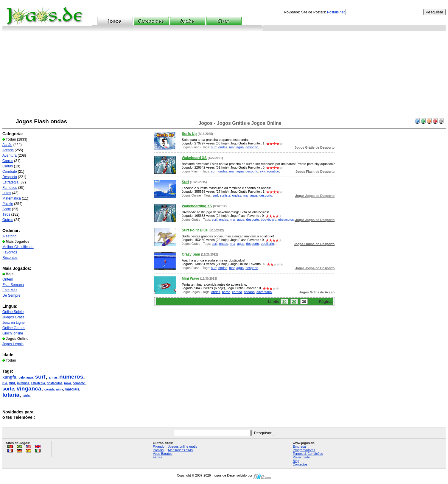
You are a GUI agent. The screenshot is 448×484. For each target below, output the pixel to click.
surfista (225, 195)
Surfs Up (189, 134)
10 (284, 302)
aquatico (273, 171)
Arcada (8, 150)
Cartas (8, 166)
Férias (157, 457)
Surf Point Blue (195, 230)
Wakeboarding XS (197, 206)
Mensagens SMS (181, 450)
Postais (158, 450)
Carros (8, 161)
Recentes (10, 258)
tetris (26, 396)
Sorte (7, 209)
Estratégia (10, 182)
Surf (185, 182)
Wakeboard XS (194, 158)
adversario (264, 292)
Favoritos (10, 252)
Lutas (7, 193)
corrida (49, 389)
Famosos (10, 188)
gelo (22, 378)
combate (79, 383)
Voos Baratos (162, 454)
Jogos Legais (13, 344)
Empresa (299, 446)
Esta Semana (13, 285)
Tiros (6, 214)
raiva (67, 383)
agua (30, 378)
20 (294, 302)
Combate (10, 172)
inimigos (23, 383)
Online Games (14, 328)
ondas (223, 147)
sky (262, 171)
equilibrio (267, 244)
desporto (252, 147)
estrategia (38, 383)
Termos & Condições (308, 454)
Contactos (300, 464)
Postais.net (336, 12)
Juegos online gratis (183, 446)
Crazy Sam (191, 254)
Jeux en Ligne (14, 323)
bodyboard (269, 220)
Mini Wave (190, 278)
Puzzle (8, 204)
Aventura (10, 155)
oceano (249, 292)
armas (53, 378)
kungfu (9, 377)
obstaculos (55, 383)
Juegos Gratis (13, 317)
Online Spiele (13, 312)
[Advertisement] (224, 76)
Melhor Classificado (18, 247)
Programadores (304, 450)
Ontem (8, 279)
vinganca (29, 389)
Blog (296, 461)
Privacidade (301, 457)
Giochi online (13, 333)
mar (12, 383)
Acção (7, 145)
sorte (8, 389)
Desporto (10, 177)
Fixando (159, 446)
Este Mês (10, 290)
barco (226, 292)
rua (5, 383)
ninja (59, 389)
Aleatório (9, 236)
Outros (8, 220)
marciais (72, 389)
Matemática (12, 198)
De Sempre (11, 295)
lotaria (11, 395)
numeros (71, 377)
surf (40, 377)
